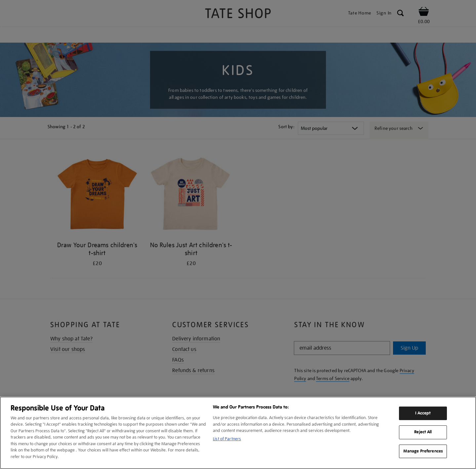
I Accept (423, 413)
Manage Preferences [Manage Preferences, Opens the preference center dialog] (423, 451)
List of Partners (227, 439)
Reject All (423, 432)
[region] (238, 433)
